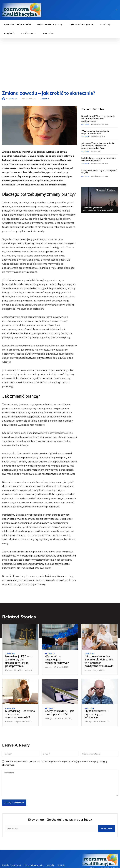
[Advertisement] (60, 61)
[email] (51, 828)
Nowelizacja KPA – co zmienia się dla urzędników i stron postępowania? (98, 119)
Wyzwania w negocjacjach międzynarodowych (95, 132)
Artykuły (45, 99)
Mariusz (9, 670)
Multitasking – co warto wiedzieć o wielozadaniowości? (99, 159)
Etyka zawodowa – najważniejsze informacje (96, 714)
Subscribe (107, 828)
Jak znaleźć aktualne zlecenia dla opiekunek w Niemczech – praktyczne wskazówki (98, 146)
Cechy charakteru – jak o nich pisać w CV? (99, 172)
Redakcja (13, 99)
